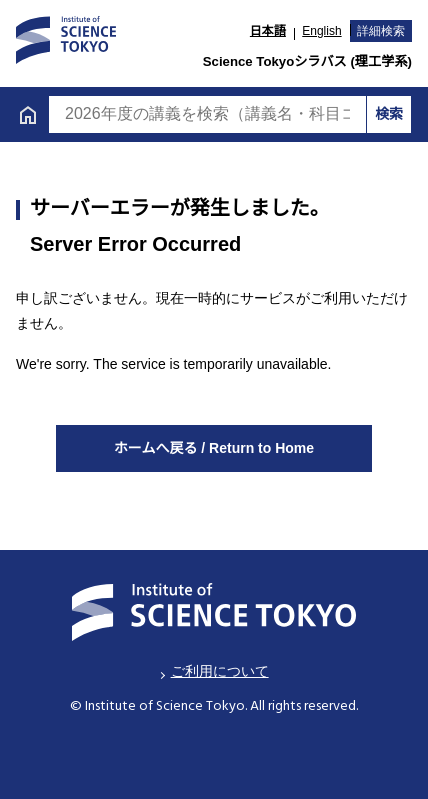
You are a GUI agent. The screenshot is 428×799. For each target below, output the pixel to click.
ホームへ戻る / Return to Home (214, 448)
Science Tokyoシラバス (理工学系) (307, 61)
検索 (389, 114)
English (321, 31)
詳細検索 (381, 31)
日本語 (268, 31)
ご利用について (220, 671)
